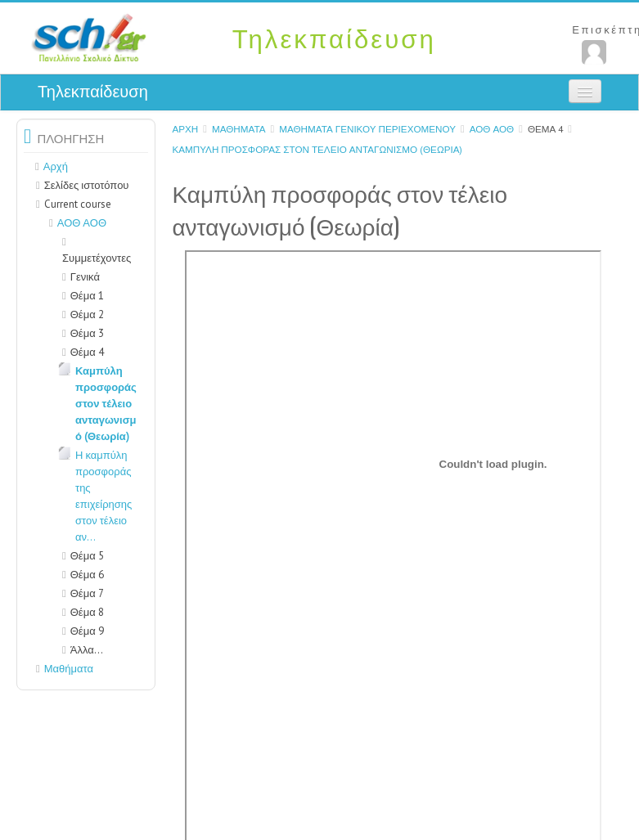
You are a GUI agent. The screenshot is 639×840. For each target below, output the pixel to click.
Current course (78, 204)
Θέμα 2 (87, 314)
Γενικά (85, 277)
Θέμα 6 (87, 575)
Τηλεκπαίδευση (93, 92)
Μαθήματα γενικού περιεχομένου (367, 129)
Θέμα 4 (545, 129)
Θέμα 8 (87, 612)
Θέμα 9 (87, 631)
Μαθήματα (239, 129)
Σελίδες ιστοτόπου (87, 185)
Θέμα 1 (87, 296)
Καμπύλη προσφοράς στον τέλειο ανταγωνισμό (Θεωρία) (317, 149)
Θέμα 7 (87, 593)
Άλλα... (87, 650)
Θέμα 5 (87, 556)
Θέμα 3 (87, 333)
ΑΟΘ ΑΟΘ (492, 129)
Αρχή (185, 129)
